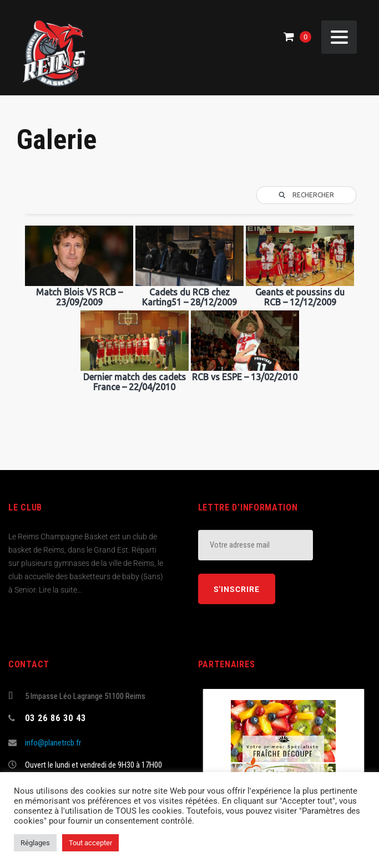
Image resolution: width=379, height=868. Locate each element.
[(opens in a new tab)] (284, 752)
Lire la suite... (60, 590)
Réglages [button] (35, 843)
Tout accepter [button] (90, 843)
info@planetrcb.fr (53, 743)
